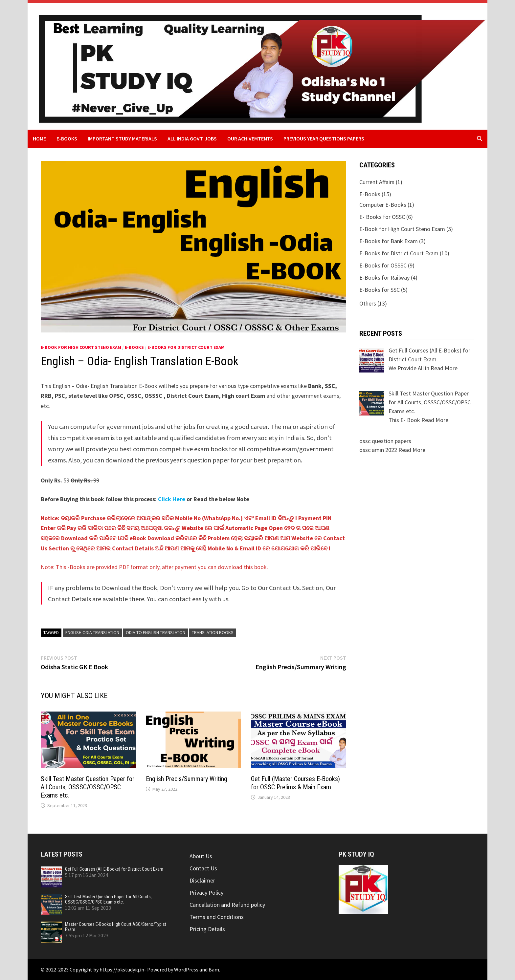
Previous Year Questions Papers (324, 138)
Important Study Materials (122, 138)
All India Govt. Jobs (192, 138)
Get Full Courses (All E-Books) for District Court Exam (114, 869)
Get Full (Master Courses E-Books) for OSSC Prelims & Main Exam (295, 783)
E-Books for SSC (380, 290)
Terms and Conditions (217, 917)
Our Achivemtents (250, 138)
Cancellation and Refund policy (227, 905)
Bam (214, 969)
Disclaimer (202, 880)
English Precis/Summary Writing (187, 779)
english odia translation (92, 632)
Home (39, 138)
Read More (444, 368)
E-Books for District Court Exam (186, 347)
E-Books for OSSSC (383, 265)
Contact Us (203, 868)
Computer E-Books (383, 205)
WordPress (186, 969)
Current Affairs (377, 182)
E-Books (67, 138)
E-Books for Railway (384, 277)
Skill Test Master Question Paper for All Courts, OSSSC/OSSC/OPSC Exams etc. (88, 787)
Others (368, 303)
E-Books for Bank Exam (389, 241)
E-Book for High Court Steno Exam (81, 347)
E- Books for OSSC (382, 217)
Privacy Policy (206, 893)
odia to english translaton (156, 632)
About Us (201, 856)
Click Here (172, 499)
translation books (213, 632)
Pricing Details (207, 929)
